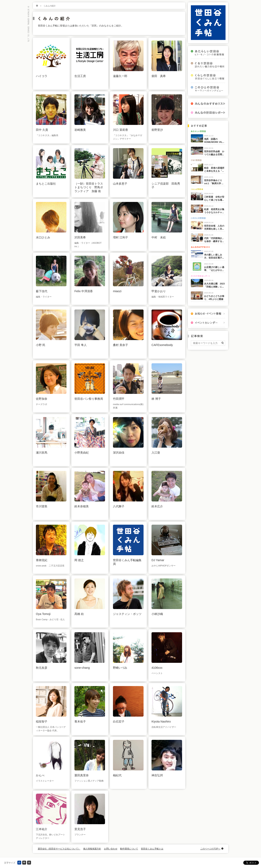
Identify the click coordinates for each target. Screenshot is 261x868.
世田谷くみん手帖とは (152, 849)
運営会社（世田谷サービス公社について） (59, 849)
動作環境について (129, 849)
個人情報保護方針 (92, 849)
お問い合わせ (111, 849)
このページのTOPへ (210, 849)
